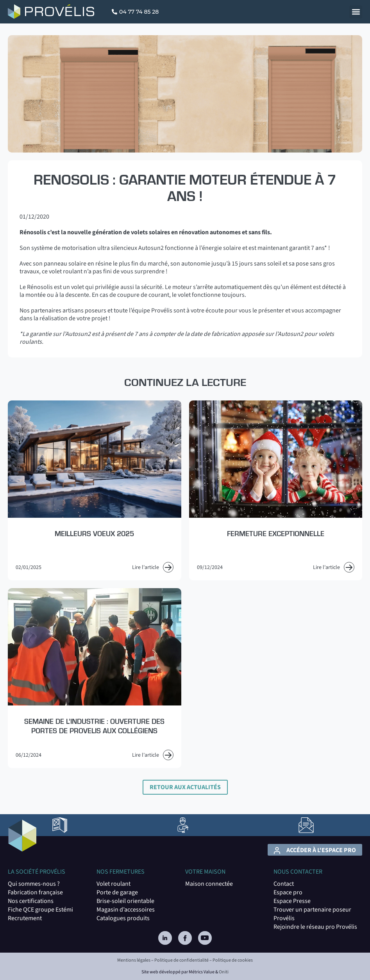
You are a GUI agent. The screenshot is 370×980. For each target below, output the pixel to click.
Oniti (224, 972)
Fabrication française (35, 892)
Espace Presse (292, 901)
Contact (284, 884)
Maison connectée (209, 884)
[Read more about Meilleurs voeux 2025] (95, 490)
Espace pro (288, 892)
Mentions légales (134, 960)
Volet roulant (114, 884)
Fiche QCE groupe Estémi (40, 910)
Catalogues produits (123, 918)
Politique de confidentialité (181, 960)
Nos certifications (31, 901)
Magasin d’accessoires (126, 910)
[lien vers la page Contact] (306, 825)
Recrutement (25, 918)
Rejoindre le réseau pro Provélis (315, 927)
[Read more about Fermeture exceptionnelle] (276, 490)
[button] (356, 12)
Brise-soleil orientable (125, 901)
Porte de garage (117, 892)
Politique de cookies (233, 960)
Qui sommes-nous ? (34, 884)
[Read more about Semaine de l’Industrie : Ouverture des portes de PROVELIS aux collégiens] (95, 678)
